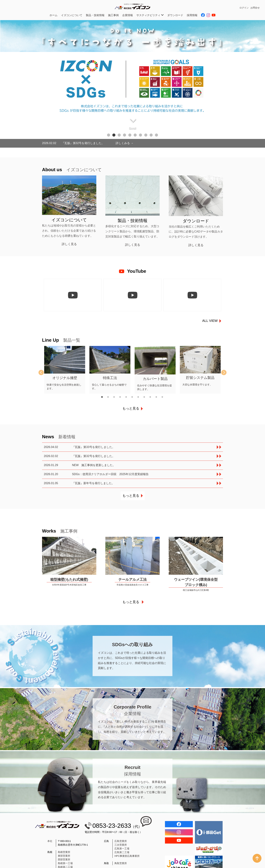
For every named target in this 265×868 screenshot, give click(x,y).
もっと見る (131, 408)
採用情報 (192, 15)
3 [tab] (119, 135)
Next (221, 373)
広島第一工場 (122, 849)
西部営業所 (64, 859)
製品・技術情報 (95, 15)
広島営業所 (121, 841)
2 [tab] (114, 135)
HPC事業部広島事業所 (127, 856)
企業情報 (128, 15)
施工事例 (113, 15)
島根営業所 (64, 852)
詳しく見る (69, 244)
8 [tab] (146, 135)
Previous (44, 373)
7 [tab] (140, 135)
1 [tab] (109, 135)
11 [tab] (164, 397)
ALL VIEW (210, 321)
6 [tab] (135, 135)
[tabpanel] (132, 84)
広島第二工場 (122, 852)
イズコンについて (72, 15)
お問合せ (255, 8)
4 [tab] (125, 135)
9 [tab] (151, 135)
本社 (50, 841)
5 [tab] (130, 135)
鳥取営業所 (121, 863)
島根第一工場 (65, 863)
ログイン (244, 8)
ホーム (53, 15)
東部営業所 (64, 856)
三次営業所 (121, 845)
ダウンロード (175, 15)
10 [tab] (156, 135)
